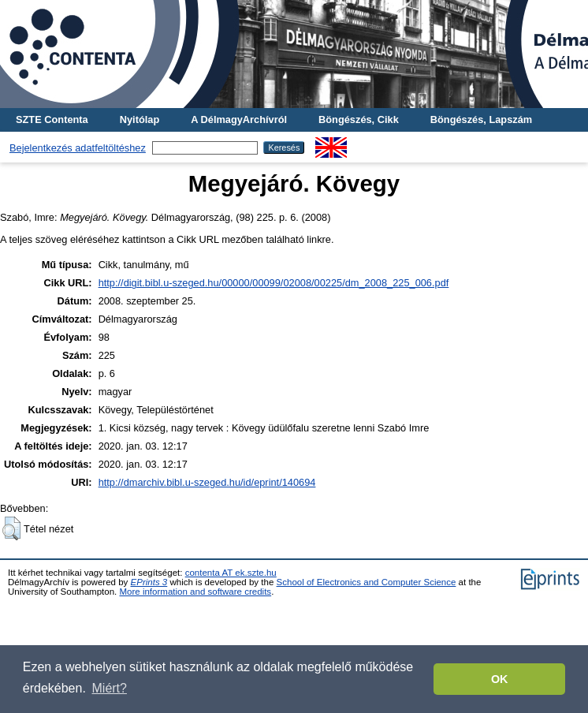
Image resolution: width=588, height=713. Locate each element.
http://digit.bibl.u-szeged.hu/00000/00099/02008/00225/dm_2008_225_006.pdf (274, 283)
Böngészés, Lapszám (481, 119)
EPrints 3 (149, 582)
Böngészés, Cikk (359, 119)
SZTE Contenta (52, 119)
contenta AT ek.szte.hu (231, 573)
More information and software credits (195, 592)
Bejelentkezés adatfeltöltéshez (78, 148)
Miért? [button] (110, 688)
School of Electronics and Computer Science (367, 582)
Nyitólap (140, 119)
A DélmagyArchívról (239, 119)
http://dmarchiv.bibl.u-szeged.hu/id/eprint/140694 (207, 482)
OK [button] (500, 679)
